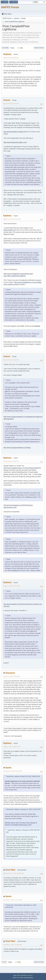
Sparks (8, 768)
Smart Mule (10, 870)
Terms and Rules (22, 975)
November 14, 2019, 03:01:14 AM (12, 771)
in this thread (20, 704)
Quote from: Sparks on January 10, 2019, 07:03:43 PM (24, 809)
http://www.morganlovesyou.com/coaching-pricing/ (20, 468)
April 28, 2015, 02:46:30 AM (11, 58)
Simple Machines (28, 978)
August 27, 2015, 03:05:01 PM (12, 747)
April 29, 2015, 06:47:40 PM (13, 219)
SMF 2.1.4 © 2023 (18, 978)
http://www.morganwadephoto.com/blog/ (17, 448)
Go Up (4, 962)
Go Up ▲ (30, 975)
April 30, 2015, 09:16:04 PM (11, 461)
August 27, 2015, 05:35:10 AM (12, 676)
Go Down (5, 48)
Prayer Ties (32, 681)
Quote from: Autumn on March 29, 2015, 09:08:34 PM (23, 776)
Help (15, 975)
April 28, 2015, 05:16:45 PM (11, 104)
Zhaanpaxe (10, 673)
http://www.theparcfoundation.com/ (15, 142)
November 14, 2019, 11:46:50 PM (13, 945)
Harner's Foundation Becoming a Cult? (18, 825)
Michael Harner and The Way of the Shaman (20, 823)
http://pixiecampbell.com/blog (13, 132)
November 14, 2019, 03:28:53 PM (14, 873)
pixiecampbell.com (10, 230)
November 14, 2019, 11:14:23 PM (13, 900)
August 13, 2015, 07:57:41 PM (12, 586)
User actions (39, 48)
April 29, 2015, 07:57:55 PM (11, 360)
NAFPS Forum (10, 7)
